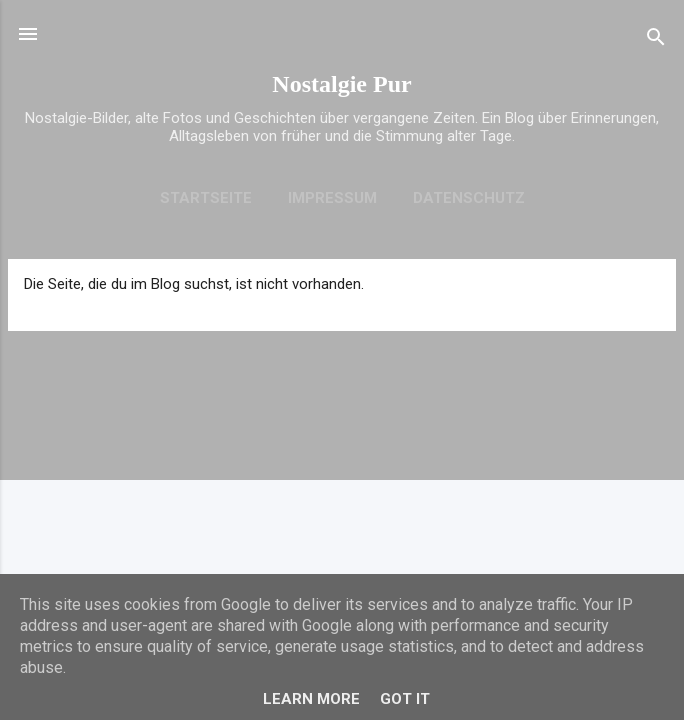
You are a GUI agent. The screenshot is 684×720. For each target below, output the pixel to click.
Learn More (311, 699)
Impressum (332, 198)
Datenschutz (469, 198)
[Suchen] (656, 40)
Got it (405, 699)
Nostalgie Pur (341, 84)
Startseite (206, 198)
